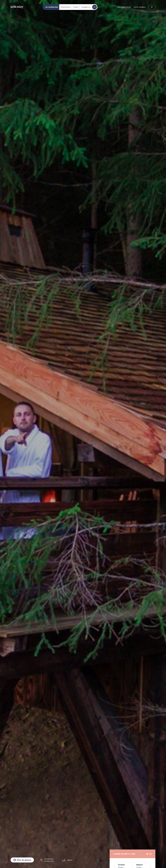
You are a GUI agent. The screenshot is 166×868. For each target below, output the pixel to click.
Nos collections (124, 7)
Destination (66, 7)
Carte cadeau (139, 7)
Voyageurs (86, 7)
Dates (76, 7)
